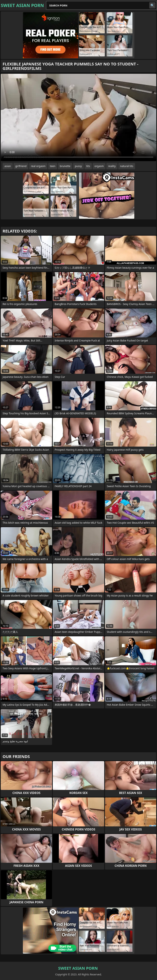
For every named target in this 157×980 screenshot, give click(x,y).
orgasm (99, 166)
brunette (65, 166)
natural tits (127, 166)
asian (8, 166)
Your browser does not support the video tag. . (78, 117)
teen (53, 166)
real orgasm (38, 166)
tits (88, 166)
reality (112, 166)
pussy (78, 166)
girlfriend (21, 166)
